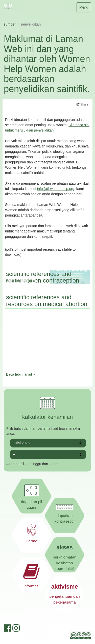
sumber (10, 24)
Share (82, 104)
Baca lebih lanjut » (20, 281)
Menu (85, 8)
